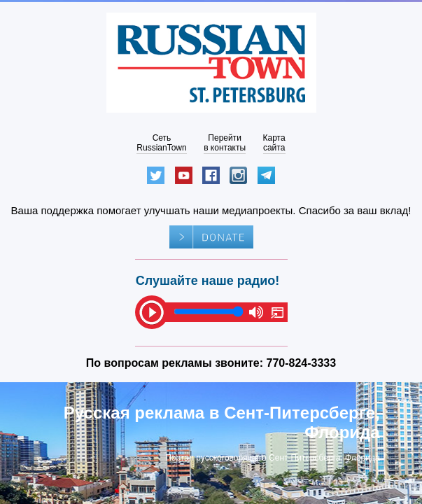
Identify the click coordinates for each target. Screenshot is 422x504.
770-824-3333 (302, 363)
